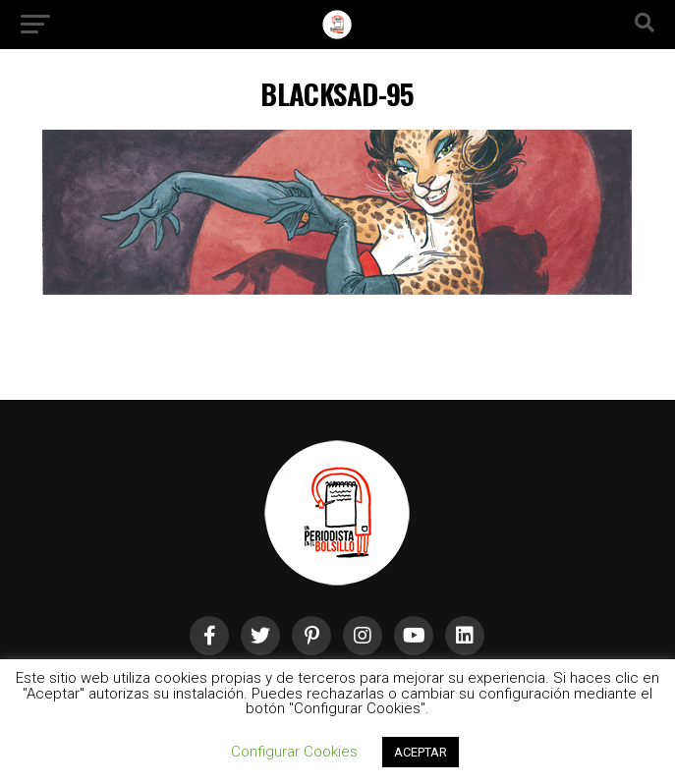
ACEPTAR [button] (421, 752)
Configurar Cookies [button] (294, 752)
